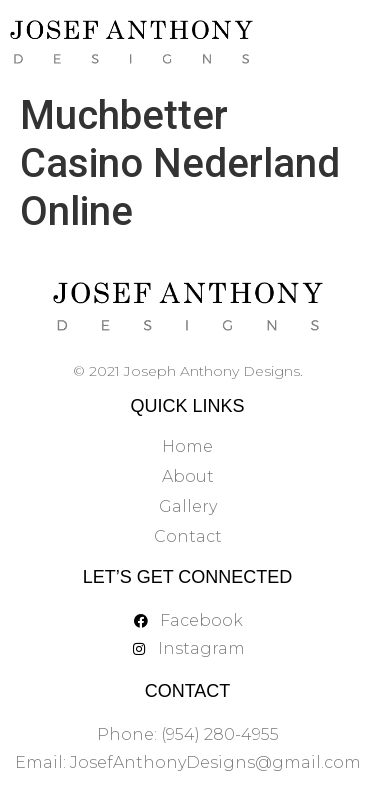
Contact (188, 536)
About (188, 476)
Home (187, 446)
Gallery (188, 506)
